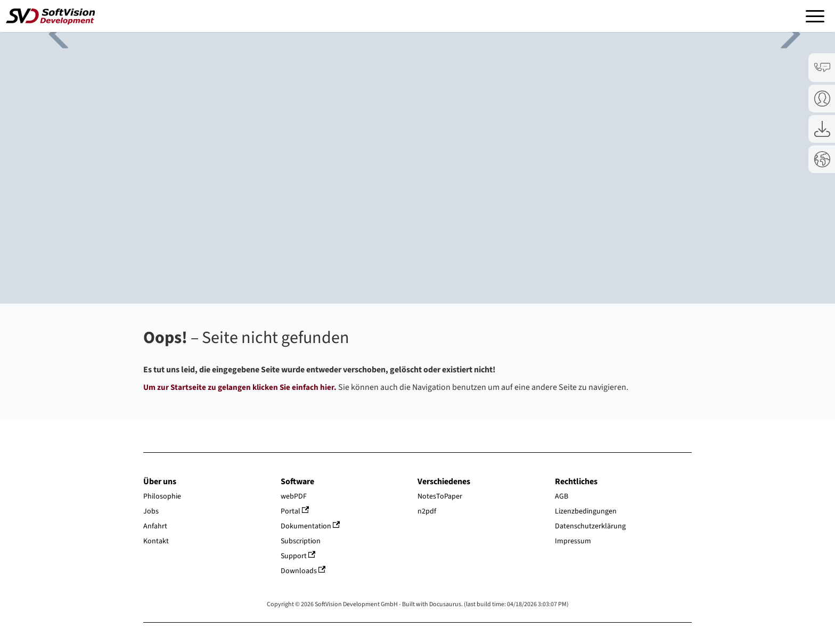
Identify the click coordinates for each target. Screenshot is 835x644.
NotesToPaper (440, 496)
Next (782, 32)
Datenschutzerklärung (590, 526)
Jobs (151, 511)
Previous (53, 32)
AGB (562, 496)
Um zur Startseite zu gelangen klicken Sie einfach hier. (240, 387)
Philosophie (162, 496)
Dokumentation (310, 526)
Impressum (573, 541)
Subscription (301, 541)
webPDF (294, 496)
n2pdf (427, 511)
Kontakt (156, 541)
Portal (295, 511)
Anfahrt (155, 526)
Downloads (303, 571)
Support (298, 556)
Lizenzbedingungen (586, 511)
